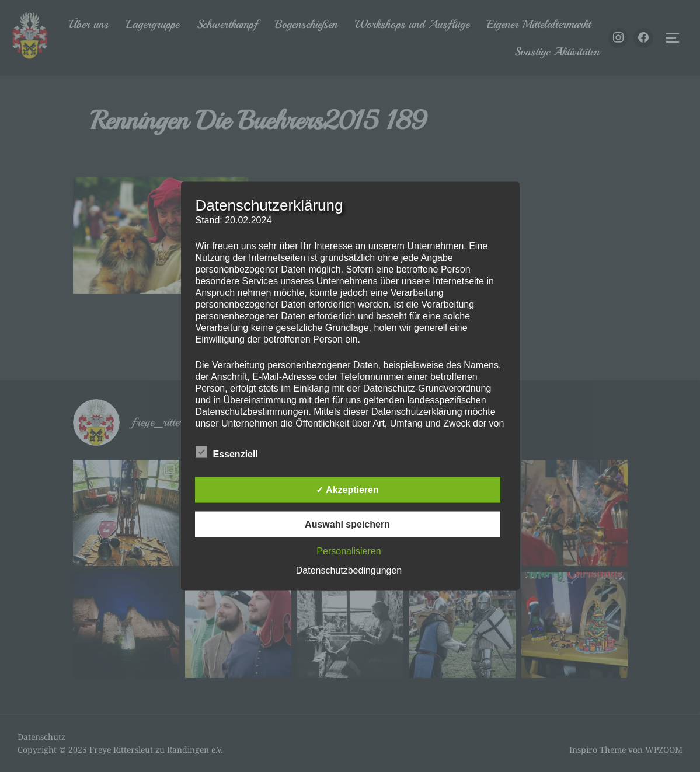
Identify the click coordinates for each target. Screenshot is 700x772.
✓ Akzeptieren (347, 490)
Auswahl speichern (347, 524)
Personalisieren (349, 551)
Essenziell (227, 452)
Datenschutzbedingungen (349, 570)
